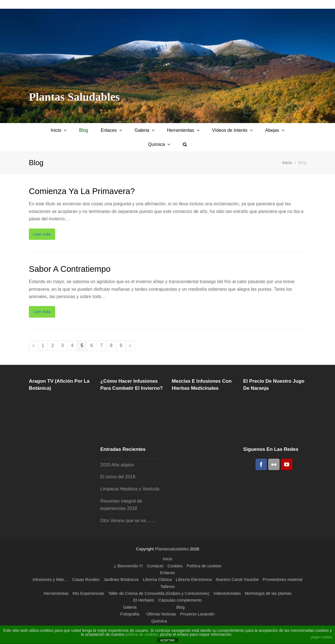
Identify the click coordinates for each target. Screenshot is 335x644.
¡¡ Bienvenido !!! (128, 566)
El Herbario (144, 600)
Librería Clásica (157, 580)
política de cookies (142, 634)
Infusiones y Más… (51, 580)
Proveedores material (282, 580)
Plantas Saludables (74, 97)
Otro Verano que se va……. (128, 521)
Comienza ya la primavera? (82, 191)
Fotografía (130, 614)
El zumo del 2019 (118, 477)
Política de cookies (204, 566)
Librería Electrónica (194, 580)
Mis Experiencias (88, 593)
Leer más (42, 234)
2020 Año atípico (117, 465)
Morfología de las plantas (268, 593)
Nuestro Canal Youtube (237, 580)
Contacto (155, 566)
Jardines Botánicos (121, 580)
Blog (181, 607)
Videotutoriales (227, 593)
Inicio (287, 163)
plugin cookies (321, 637)
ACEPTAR (167, 640)
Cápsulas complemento (180, 600)
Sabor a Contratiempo (70, 269)
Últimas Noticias (161, 614)
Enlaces (167, 573)
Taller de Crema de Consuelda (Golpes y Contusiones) (159, 593)
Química (159, 621)
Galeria (130, 607)
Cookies (175, 566)
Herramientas (56, 593)
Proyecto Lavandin (197, 614)
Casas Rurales (86, 580)
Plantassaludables (172, 549)
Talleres (168, 587)
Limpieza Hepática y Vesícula (130, 489)
